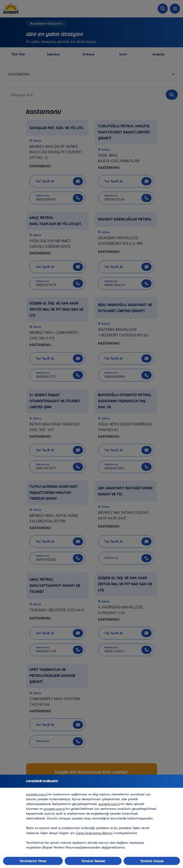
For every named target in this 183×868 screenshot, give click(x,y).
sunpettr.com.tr (37, 794)
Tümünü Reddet (93, 861)
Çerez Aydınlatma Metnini (94, 833)
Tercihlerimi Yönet (33, 861)
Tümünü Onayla (152, 861)
